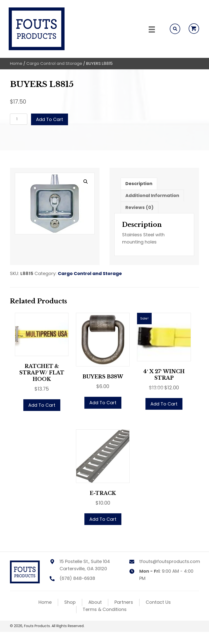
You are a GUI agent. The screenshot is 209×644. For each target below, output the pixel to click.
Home (16, 63)
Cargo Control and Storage (54, 63)
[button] (194, 29)
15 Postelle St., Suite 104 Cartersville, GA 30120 (85, 565)
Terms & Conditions (105, 609)
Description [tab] (139, 183)
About (95, 602)
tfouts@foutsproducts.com (170, 561)
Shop (70, 602)
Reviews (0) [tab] (139, 207)
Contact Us (158, 602)
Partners (124, 602)
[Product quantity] (19, 119)
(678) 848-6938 (77, 578)
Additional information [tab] (152, 195)
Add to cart (50, 119)
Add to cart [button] (42, 405)
